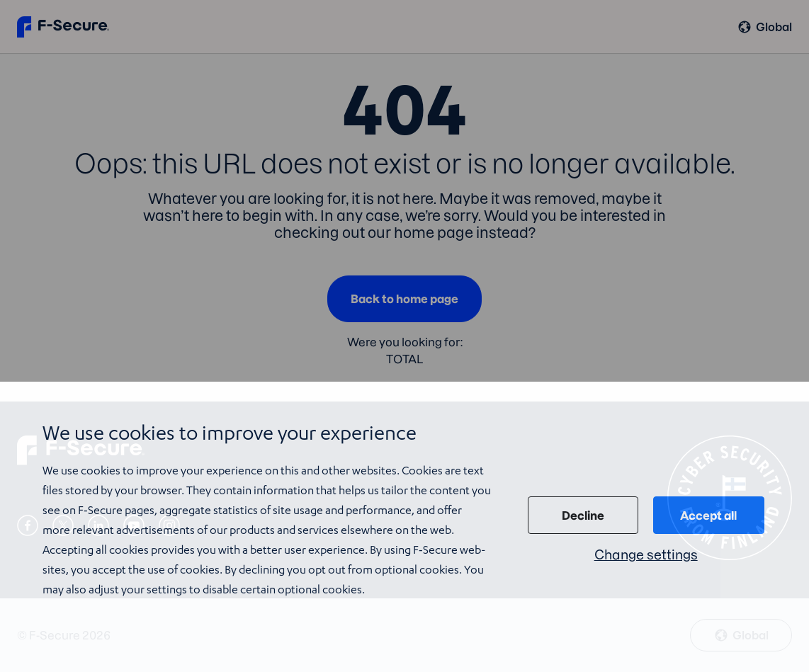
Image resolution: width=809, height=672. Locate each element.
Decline (583, 516)
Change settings (646, 555)
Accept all (708, 516)
